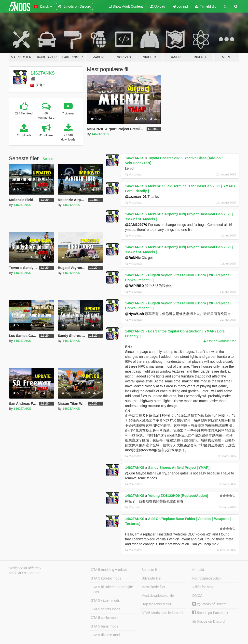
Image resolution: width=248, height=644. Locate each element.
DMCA (197, 596)
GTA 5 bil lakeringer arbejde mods (112, 589)
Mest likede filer (153, 587)
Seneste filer (151, 570)
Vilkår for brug (203, 587)
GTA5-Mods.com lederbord (162, 613)
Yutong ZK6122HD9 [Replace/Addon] (178, 496)
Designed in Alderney (25, 568)
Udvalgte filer (152, 578)
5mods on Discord (208, 621)
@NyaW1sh (134, 314)
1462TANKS (43, 73)
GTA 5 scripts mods (105, 609)
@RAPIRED (134, 286)
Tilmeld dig (206, 6)
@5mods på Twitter (209, 604)
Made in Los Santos (24, 573)
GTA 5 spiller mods (105, 618)
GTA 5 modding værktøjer (110, 570)
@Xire (130, 473)
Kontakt (198, 570)
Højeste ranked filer (156, 604)
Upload (158, 6)
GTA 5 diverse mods (106, 635)
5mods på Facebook (210, 613)
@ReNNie (133, 258)
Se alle (48, 159)
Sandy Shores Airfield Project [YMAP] (179, 468)
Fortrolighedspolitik (207, 578)
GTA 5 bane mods (104, 626)
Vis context (134, 174)
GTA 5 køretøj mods (106, 578)
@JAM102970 (136, 225)
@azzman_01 (136, 197)
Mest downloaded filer (158, 596)
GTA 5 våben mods (105, 600)
